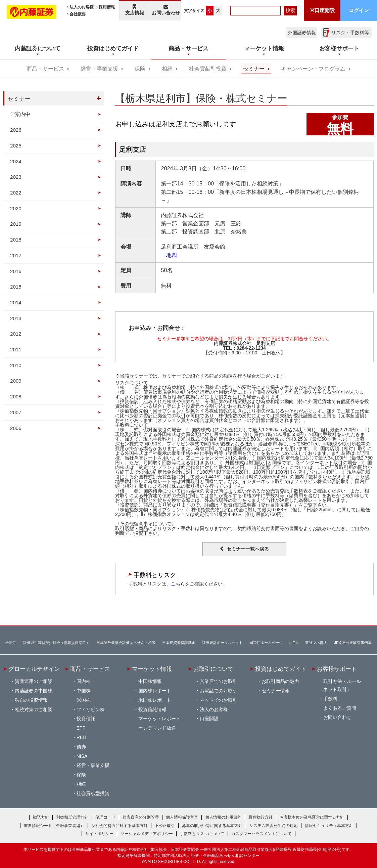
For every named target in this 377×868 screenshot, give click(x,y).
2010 (16, 365)
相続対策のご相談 (34, 709)
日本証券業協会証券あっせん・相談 (126, 643)
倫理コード (105, 817)
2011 (16, 350)
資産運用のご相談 (34, 681)
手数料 (330, 699)
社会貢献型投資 (208, 69)
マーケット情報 (152, 669)
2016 (16, 271)
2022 (16, 193)
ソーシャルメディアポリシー (147, 834)
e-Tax (294, 643)
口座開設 (209, 719)
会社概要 (78, 14)
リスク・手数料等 (350, 33)
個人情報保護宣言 (182, 817)
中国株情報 (150, 681)
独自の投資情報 (31, 700)
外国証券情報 (302, 33)
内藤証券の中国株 (34, 691)
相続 (167, 69)
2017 (16, 255)
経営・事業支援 (99, 69)
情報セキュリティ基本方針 (329, 826)
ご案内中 (20, 114)
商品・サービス (45, 69)
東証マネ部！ (316, 643)
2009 (16, 381)
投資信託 (86, 719)
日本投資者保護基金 (179, 643)
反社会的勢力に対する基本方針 (120, 826)
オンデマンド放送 (157, 728)
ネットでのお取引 (219, 700)
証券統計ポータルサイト (222, 643)
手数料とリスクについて (202, 834)
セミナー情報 (276, 691)
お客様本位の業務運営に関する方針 (312, 817)
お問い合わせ (166, 10)
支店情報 (135, 10)
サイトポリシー (99, 834)
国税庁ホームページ (266, 643)
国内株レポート (155, 691)
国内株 (84, 681)
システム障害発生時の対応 (274, 826)
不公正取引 (165, 826)
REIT (82, 737)
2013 (16, 318)
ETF (81, 728)
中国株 (84, 691)
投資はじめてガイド (281, 669)
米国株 (84, 700)
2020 (16, 208)
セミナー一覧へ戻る (248, 549)
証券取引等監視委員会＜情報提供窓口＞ (56, 643)
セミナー (254, 69)
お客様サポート (337, 669)
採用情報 (107, 7)
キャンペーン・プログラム (313, 69)
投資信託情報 (152, 709)
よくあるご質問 (340, 708)
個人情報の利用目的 (223, 817)
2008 (16, 397)
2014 (16, 302)
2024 (16, 161)
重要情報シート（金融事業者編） (54, 826)
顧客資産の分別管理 (141, 817)
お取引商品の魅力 (280, 681)
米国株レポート (155, 700)
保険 (140, 69)
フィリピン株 (91, 709)
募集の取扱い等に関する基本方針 (212, 826)
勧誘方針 (41, 817)
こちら (178, 584)
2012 (16, 334)
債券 (81, 747)
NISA (82, 756)
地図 (169, 255)
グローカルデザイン (34, 669)
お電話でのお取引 (219, 691)
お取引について (213, 669)
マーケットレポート (159, 719)
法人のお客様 (82, 7)
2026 (16, 130)
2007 (16, 412)
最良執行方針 (261, 817)
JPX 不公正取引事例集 (353, 643)
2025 (16, 146)
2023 (16, 177)
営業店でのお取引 (219, 681)
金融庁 (11, 643)
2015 (16, 287)
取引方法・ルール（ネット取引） (340, 685)
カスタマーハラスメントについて (262, 834)
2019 (16, 224)
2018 (16, 240)
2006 (16, 428)
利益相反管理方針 (72, 817)
